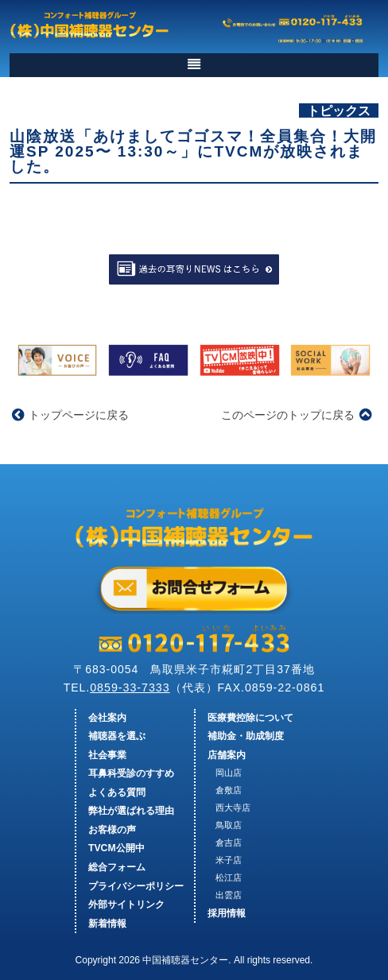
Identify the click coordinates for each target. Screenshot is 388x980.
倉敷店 (229, 790)
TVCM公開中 (116, 848)
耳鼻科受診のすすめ (131, 773)
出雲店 (229, 895)
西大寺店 (233, 808)
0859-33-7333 (130, 688)
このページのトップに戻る (296, 415)
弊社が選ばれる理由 (131, 811)
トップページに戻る (70, 415)
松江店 (229, 877)
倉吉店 (229, 842)
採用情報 (227, 913)
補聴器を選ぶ (117, 736)
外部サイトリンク (126, 904)
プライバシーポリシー (136, 886)
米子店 (229, 860)
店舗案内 (227, 755)
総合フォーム (117, 867)
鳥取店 (229, 825)
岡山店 (229, 773)
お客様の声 (112, 830)
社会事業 (107, 755)
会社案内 (107, 718)
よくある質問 (117, 792)
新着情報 (107, 924)
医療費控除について (250, 718)
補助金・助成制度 (246, 736)
